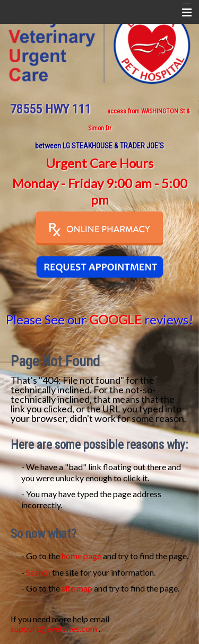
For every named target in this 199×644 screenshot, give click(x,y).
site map (77, 588)
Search (38, 572)
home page (81, 556)
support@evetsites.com (54, 628)
